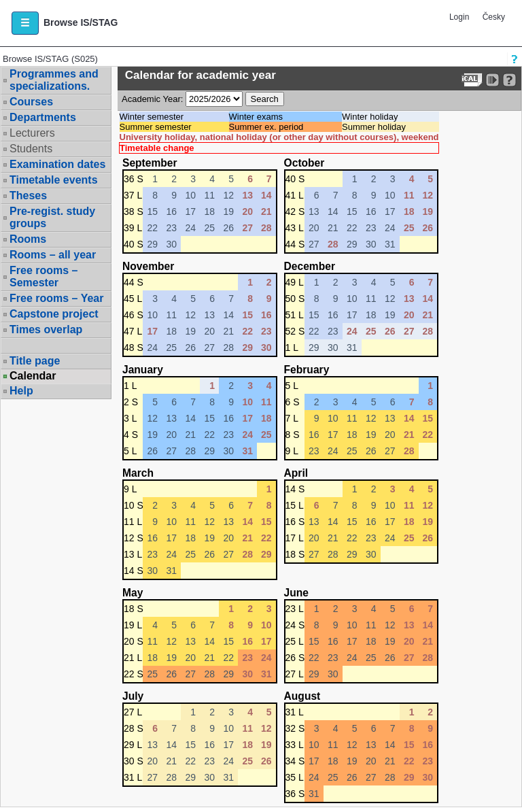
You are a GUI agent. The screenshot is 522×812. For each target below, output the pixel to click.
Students (31, 149)
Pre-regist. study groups (52, 217)
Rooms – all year (53, 255)
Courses (31, 102)
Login (459, 17)
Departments (43, 117)
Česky (494, 17)
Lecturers (32, 133)
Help (21, 391)
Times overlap (46, 329)
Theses (28, 196)
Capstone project (54, 314)
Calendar (33, 376)
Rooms (28, 239)
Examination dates (57, 164)
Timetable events (54, 180)
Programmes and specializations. (54, 80)
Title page (35, 361)
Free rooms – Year (56, 298)
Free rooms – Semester (43, 276)
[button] (25, 23)
